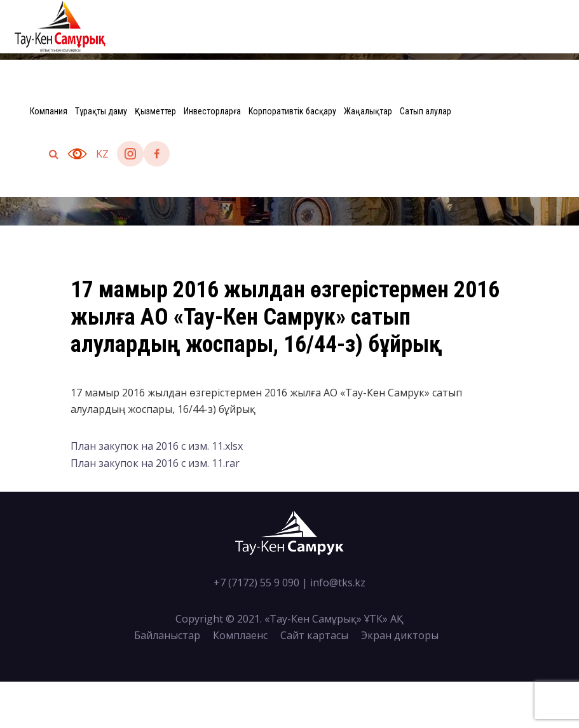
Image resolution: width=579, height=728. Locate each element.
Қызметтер (155, 111)
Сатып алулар (426, 111)
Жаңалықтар (368, 111)
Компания (49, 111)
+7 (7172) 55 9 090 (256, 583)
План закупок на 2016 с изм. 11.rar (155, 463)
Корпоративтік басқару (292, 111)
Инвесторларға (212, 111)
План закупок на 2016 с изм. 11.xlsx (157, 446)
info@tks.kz (338, 583)
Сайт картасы (314, 635)
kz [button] (102, 154)
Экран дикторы (400, 635)
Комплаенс (240, 635)
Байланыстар (167, 635)
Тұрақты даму (101, 111)
